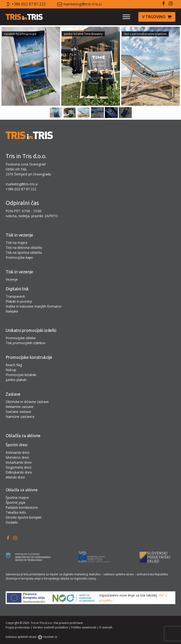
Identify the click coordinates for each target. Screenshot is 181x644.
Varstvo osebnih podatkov (50, 627)
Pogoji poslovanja (18, 627)
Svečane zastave (18, 412)
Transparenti (15, 296)
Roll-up (11, 370)
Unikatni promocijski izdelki (31, 330)
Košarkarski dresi (19, 462)
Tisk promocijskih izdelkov (26, 343)
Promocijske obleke (21, 338)
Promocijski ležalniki (21, 375)
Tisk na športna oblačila (24, 252)
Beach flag (14, 365)
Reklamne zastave (20, 407)
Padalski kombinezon (22, 507)
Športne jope (16, 502)
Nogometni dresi (19, 467)
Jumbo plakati (16, 380)
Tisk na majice (17, 243)
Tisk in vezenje (19, 235)
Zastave (13, 394)
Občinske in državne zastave (27, 402)
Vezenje (12, 279)
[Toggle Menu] (126, 17)
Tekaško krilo (16, 512)
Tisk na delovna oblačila (24, 248)
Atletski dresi (15, 477)
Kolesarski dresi (18, 452)
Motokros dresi (17, 457)
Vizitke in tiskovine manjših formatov (34, 306)
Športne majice (17, 498)
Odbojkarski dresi (19, 472)
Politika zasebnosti (84, 627)
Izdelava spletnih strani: (21, 637)
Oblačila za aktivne (23, 436)
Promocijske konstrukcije (29, 357)
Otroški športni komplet (24, 517)
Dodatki (12, 522)
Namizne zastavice (20, 417)
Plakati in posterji (19, 301)
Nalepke (12, 311)
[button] (157, 17)
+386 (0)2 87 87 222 (29, 4)
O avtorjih (106, 627)
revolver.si (50, 637)
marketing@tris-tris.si (82, 4)
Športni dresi (17, 445)
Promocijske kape (19, 257)
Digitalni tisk (17, 289)
